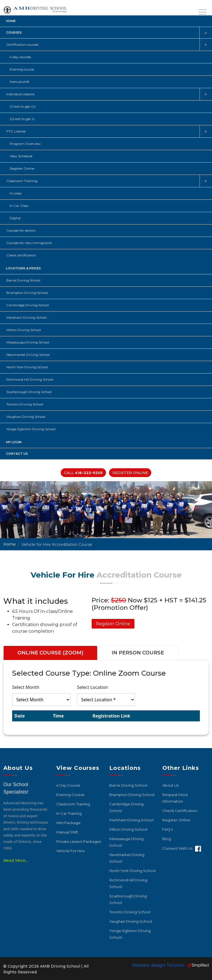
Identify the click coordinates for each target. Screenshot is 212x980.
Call (83, 473)
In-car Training (69, 813)
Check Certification (180, 811)
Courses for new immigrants (29, 243)
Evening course (22, 69)
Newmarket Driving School (28, 355)
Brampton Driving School (27, 293)
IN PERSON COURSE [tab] (138, 653)
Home (11, 21)
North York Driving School (27, 367)
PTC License (16, 131)
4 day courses (20, 57)
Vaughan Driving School (26, 417)
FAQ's (168, 829)
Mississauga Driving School (28, 342)
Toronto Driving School (25, 404)
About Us (170, 785)
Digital (15, 218)
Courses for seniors (21, 230)
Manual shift (20, 82)
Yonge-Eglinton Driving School (31, 429)
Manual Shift (67, 832)
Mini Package (68, 823)
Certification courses (22, 44)
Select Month (26, 687)
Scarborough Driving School (29, 392)
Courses (14, 33)
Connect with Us (183, 849)
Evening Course (70, 795)
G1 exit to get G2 (23, 106)
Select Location (93, 687)
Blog (167, 839)
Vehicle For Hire (71, 851)
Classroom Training (22, 181)
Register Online (22, 168)
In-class (15, 193)
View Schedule (21, 156)
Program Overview (25, 144)
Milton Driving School (24, 330)
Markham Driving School (26, 317)
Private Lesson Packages (79, 841)
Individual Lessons (20, 94)
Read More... (16, 860)
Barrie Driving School (23, 280)
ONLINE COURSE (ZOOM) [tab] (50, 653)
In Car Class (19, 206)
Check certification (21, 255)
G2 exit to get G (22, 119)
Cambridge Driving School (28, 305)
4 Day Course (68, 785)
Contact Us (17, 454)
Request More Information (175, 798)
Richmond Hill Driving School (30, 379)
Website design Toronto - (170, 965)
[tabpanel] (106, 698)
